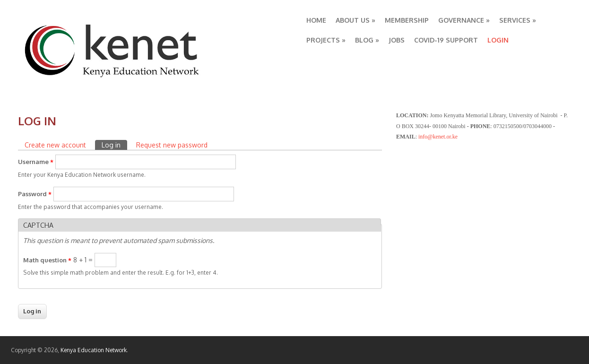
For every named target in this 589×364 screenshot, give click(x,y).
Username (36, 162)
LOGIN (498, 40)
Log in (114, 144)
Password (35, 194)
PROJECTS (326, 40)
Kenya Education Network (94, 350)
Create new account (55, 145)
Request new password (172, 145)
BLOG (367, 40)
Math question (47, 260)
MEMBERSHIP (407, 20)
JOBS (397, 40)
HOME (316, 20)
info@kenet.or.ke (438, 137)
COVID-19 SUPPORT (446, 40)
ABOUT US (355, 20)
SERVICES (518, 20)
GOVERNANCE (464, 20)
